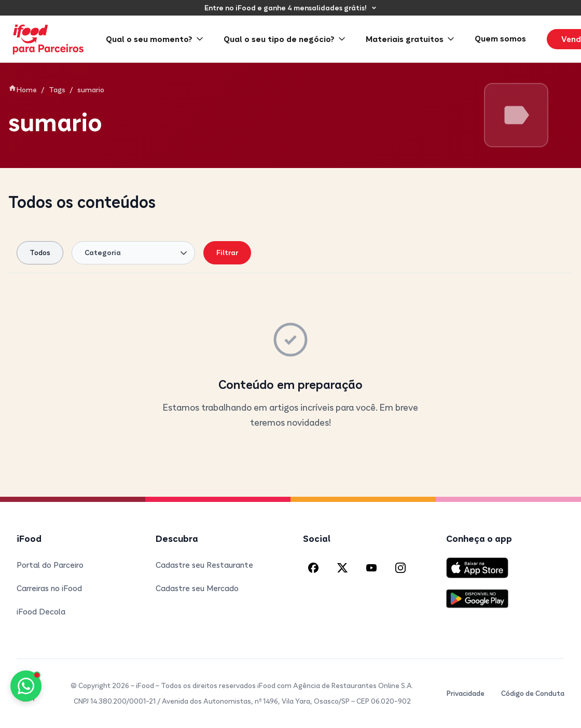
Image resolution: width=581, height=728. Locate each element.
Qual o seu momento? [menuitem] (154, 39)
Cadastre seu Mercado (197, 588)
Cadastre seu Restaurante (204, 565)
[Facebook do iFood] (313, 568)
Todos (40, 253)
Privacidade (466, 693)
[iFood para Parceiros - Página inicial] (49, 39)
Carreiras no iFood (49, 588)
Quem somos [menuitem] (500, 38)
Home (23, 89)
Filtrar (227, 253)
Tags (57, 90)
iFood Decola (41, 611)
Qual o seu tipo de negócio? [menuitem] (284, 39)
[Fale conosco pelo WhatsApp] (26, 686)
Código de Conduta (533, 693)
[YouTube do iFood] (371, 568)
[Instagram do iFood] (400, 568)
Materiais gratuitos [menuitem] (410, 39)
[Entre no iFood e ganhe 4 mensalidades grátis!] (291, 8)
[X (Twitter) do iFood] (342, 568)
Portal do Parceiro (50, 565)
